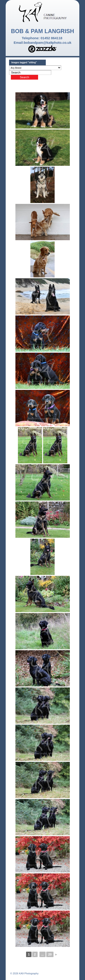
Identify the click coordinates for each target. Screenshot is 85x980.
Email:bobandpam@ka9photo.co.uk (42, 43)
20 (50, 954)
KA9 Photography (28, 973)
